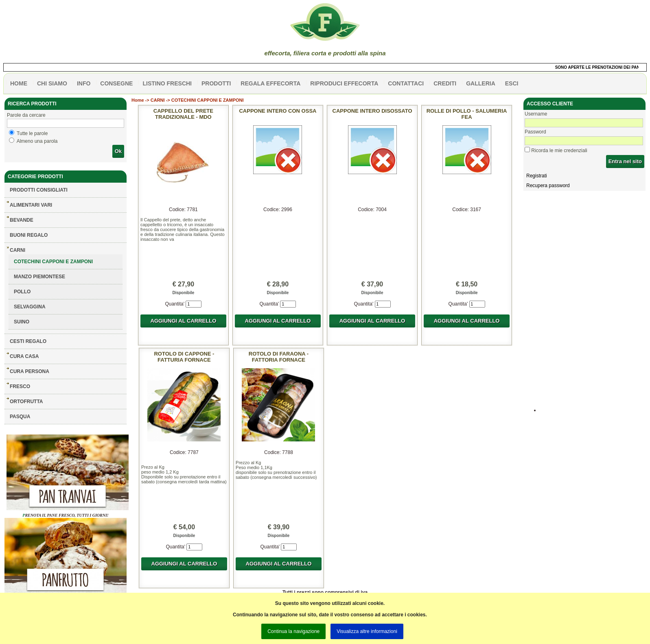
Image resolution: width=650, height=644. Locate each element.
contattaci (406, 83)
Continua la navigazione (293, 631)
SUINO (22, 322)
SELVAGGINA (30, 307)
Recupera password (548, 186)
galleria (481, 83)
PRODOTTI (216, 83)
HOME (19, 83)
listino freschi (167, 83)
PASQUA (20, 417)
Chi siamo (52, 83)
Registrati (537, 176)
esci (512, 83)
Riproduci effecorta (344, 83)
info (84, 83)
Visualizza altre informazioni (367, 631)
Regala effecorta (270, 83)
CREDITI (445, 83)
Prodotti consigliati (39, 190)
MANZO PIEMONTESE (39, 277)
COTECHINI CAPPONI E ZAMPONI (53, 262)
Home (138, 100)
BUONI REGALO (29, 235)
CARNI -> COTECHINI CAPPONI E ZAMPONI (197, 100)
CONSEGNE (116, 83)
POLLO (22, 292)
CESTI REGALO (28, 341)
